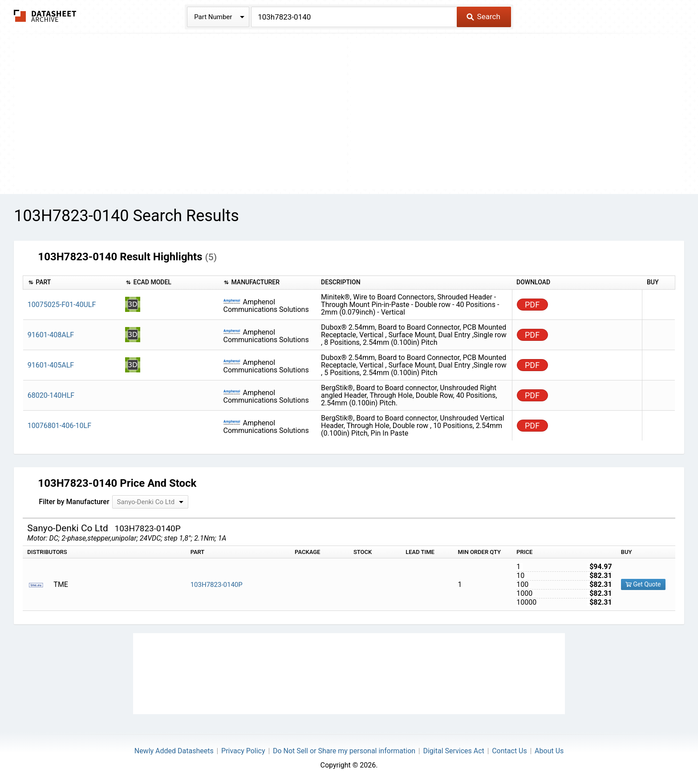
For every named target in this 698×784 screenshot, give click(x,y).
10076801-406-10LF (59, 426)
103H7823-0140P (217, 585)
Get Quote (643, 584)
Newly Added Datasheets (174, 751)
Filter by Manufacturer (74, 502)
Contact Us (509, 751)
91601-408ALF (51, 335)
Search (483, 16)
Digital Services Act (453, 751)
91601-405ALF (51, 365)
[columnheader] (72, 283)
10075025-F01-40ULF (62, 305)
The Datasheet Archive (45, 16)
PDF (532, 305)
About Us (549, 751)
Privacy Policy (243, 751)
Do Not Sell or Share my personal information (344, 751)
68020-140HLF (51, 395)
